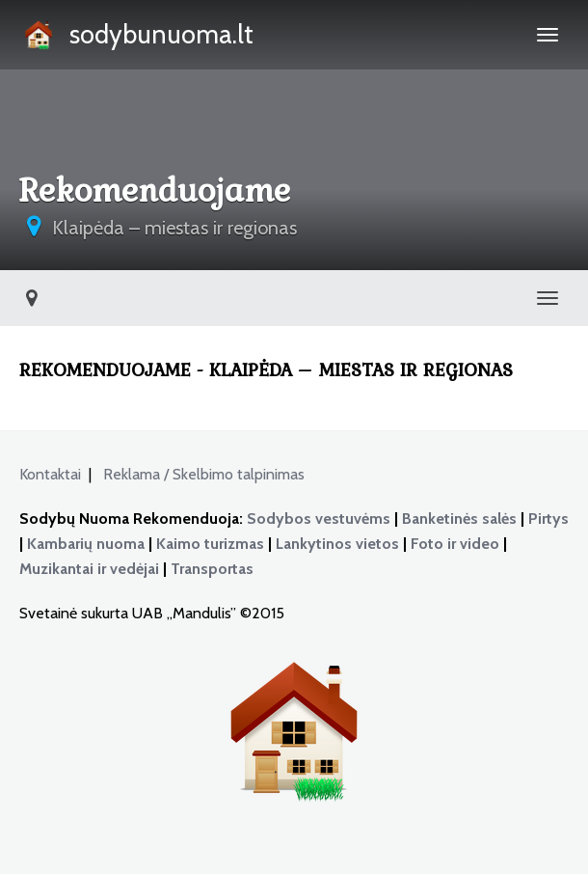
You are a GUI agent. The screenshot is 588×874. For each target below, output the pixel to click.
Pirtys (548, 519)
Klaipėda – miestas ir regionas (174, 228)
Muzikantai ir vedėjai (89, 569)
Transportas (212, 569)
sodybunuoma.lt (136, 37)
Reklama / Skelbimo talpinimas (208, 474)
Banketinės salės (459, 519)
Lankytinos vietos (337, 544)
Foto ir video (455, 544)
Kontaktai (50, 474)
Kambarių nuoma (86, 544)
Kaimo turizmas (210, 544)
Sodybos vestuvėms (319, 519)
